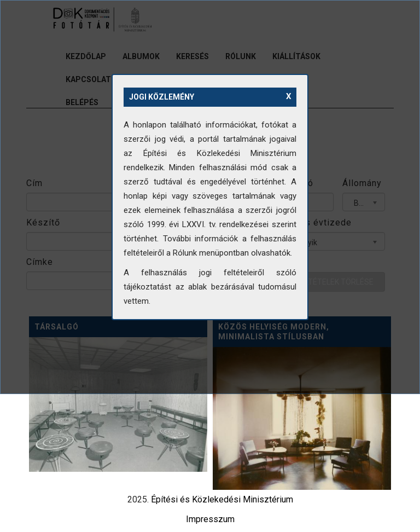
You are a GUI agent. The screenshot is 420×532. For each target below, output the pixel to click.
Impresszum (210, 519)
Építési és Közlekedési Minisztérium (222, 499)
